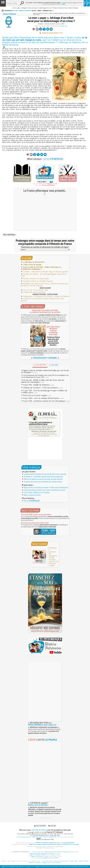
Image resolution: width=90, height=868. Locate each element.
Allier (51, 861)
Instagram (53, 556)
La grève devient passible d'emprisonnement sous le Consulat (45, 474)
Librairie (66, 866)
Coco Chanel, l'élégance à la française (37, 492)
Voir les (32, 501)
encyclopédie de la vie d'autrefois (49, 858)
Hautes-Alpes (74, 861)
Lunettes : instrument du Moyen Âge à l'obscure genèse (45, 272)
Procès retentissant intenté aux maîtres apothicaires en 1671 (45, 490)
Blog (17, 866)
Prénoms (81, 866)
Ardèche (31, 863)
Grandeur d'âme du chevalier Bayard (38, 281)
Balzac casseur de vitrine (32, 495)
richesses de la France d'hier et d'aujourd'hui (57, 852)
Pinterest (52, 564)
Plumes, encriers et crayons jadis (36, 279)
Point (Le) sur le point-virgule (35, 395)
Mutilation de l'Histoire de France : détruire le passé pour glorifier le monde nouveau (45, 285)
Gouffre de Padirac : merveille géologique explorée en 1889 (44, 275)
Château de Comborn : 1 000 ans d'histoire (41, 388)
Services (87, 866)
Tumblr (52, 566)
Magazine (4, 866)
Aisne (47, 861)
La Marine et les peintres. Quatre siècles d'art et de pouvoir (42, 300)
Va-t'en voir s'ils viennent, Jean (35, 290)
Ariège (44, 863)
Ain (43, 861)
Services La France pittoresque (37, 847)
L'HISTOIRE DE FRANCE (39, 830)
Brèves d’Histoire (25, 11)
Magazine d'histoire (37, 856)
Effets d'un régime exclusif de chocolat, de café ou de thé (43, 479)
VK (50, 554)
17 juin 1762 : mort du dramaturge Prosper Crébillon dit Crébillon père (44, 392)
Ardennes (38, 863)
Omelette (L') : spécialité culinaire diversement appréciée (43, 477)
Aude (53, 863)
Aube (49, 863)
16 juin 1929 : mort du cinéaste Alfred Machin (41, 398)
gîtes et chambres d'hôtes (38, 855)
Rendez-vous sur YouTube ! (38, 805)
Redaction (64, 26)
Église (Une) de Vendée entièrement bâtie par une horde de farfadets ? (45, 371)
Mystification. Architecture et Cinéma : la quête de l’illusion (46, 296)
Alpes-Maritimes (84, 861)
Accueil (16, 11)
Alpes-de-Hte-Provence (61, 861)
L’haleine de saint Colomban (34, 292)
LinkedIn (52, 552)
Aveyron (58, 863)
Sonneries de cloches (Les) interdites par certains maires (43, 482)
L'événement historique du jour (45, 848)
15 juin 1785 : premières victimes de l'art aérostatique (44, 401)
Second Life (54, 562)
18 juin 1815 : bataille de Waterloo (36, 385)
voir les (53, 159)
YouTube (52, 560)
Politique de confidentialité (55, 847)
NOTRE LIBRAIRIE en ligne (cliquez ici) (42, 725)
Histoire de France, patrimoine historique (42, 853)
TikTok (51, 558)
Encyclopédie (11, 866)
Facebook (53, 548)
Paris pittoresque (74, 866)
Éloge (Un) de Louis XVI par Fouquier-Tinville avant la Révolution (46, 487)
